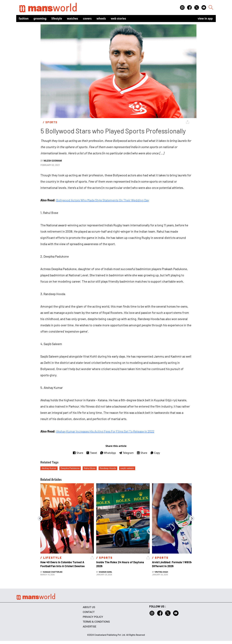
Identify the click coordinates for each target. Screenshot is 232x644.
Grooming (40, 19)
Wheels (101, 19)
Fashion (24, 19)
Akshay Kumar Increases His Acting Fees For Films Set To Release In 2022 (105, 431)
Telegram (126, 453)
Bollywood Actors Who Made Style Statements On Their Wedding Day (103, 200)
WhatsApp (108, 453)
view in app (205, 19)
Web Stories (118, 19)
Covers (87, 19)
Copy (155, 453)
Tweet (92, 453)
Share (78, 453)
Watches (73, 19)
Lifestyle (57, 19)
